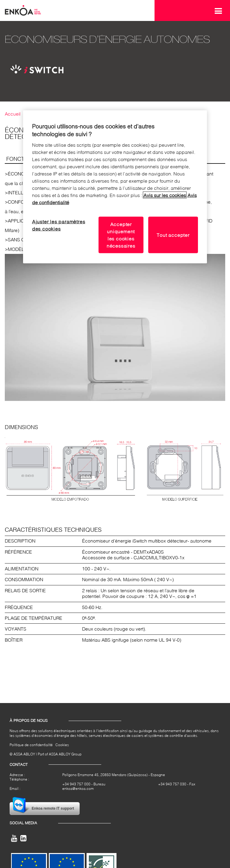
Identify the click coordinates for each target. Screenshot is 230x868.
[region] (115, 187)
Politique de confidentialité (31, 745)
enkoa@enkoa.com (78, 789)
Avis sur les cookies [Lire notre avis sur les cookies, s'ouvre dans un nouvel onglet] (165, 195)
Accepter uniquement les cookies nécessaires (121, 235)
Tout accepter (173, 235)
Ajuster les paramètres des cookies (59, 225)
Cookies (62, 745)
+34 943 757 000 (76, 784)
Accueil (13, 114)
